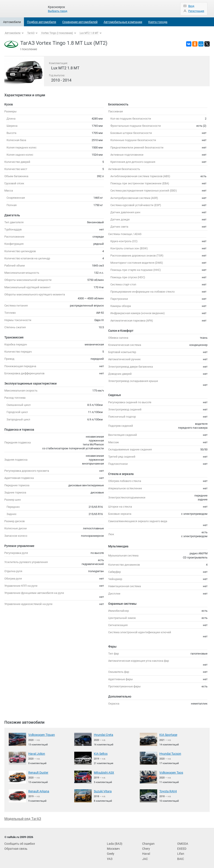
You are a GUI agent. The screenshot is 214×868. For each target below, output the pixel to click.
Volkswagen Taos (170, 772)
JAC (145, 857)
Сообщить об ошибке (18, 842)
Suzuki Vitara (102, 791)
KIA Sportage (167, 735)
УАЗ (109, 857)
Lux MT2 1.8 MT (89, 33)
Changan (148, 842)
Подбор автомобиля (42, 22)
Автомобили (12, 22)
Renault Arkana (38, 791)
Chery (146, 847)
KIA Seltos (100, 753)
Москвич (113, 847)
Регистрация (196, 11)
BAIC (180, 857)
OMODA (182, 842)
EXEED (181, 847)
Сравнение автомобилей (80, 22)
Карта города (158, 22)
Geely (110, 852)
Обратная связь (15, 847)
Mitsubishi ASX (103, 772)
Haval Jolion (36, 753)
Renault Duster (37, 772)
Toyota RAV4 (167, 791)
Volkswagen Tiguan (40, 735)
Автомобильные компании (123, 22)
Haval (146, 852)
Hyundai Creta (102, 735)
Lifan (180, 852)
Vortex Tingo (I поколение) (57, 33)
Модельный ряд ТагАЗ (23, 818)
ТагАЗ (31, 33)
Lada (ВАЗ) (114, 842)
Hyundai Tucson (169, 753)
